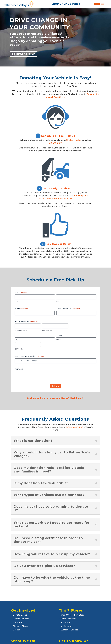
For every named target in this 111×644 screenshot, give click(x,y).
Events (16, 630)
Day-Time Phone (68, 308)
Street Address (21, 330)
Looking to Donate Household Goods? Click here (54, 398)
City (16, 340)
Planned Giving (20, 626)
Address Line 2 (48, 330)
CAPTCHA (19, 369)
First (16, 301)
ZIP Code (19, 349)
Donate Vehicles (21, 619)
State (58, 340)
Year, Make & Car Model (29, 356)
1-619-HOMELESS (75, 427)
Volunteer (18, 622)
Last (58, 301)
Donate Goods (20, 615)
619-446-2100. (55, 143)
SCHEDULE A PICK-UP (23, 54)
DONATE (97, 4)
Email (21, 308)
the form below (74, 140)
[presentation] (33, 376)
